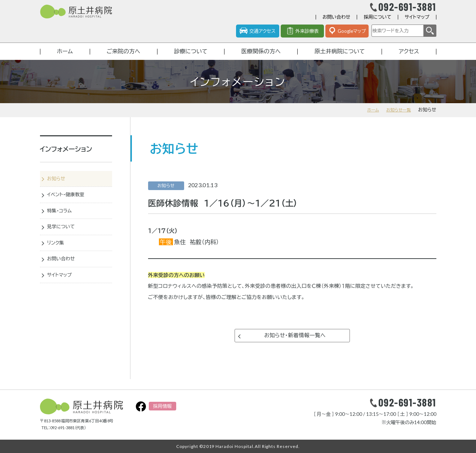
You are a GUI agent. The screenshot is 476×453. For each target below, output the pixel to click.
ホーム (64, 59)
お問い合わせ (336, 23)
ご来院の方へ (122, 59)
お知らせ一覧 (397, 118)
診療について (190, 59)
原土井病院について (340, 59)
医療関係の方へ (260, 59)
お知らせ (59, 188)
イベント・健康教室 (70, 205)
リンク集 (58, 256)
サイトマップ (417, 23)
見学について (65, 239)
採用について (377, 23)
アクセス (409, 59)
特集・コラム (63, 222)
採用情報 (163, 406)
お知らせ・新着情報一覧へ (295, 346)
